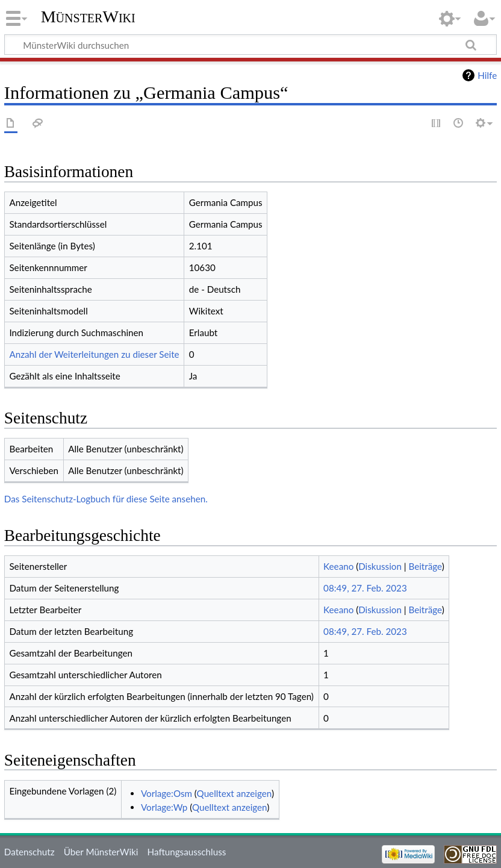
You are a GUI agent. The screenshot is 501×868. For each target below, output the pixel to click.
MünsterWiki (88, 17)
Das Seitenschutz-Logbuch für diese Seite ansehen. (106, 499)
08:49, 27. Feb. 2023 (365, 588)
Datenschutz (30, 852)
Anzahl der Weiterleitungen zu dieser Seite (94, 354)
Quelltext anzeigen (234, 793)
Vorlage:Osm (166, 793)
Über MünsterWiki (101, 852)
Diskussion (380, 566)
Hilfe (487, 75)
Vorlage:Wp (164, 807)
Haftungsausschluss (187, 852)
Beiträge (425, 566)
